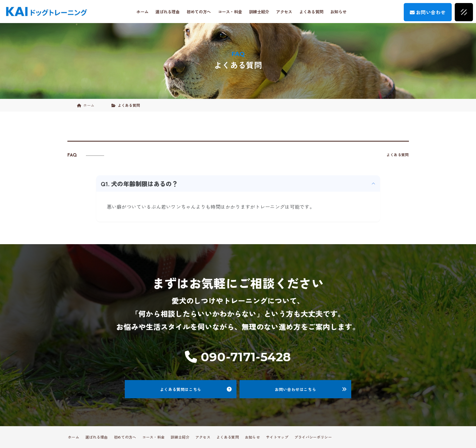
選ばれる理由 (168, 12)
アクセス (284, 12)
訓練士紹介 (259, 12)
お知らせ (338, 12)
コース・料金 (230, 12)
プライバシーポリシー (313, 437)
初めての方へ (199, 12)
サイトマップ (277, 437)
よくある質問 (311, 12)
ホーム (142, 12)
